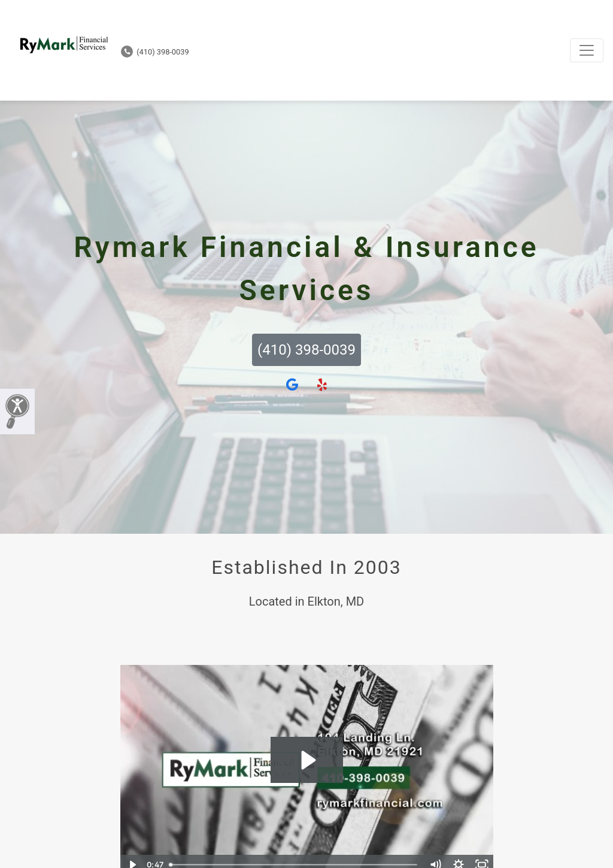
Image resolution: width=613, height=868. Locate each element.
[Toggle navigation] (587, 50)
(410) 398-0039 (155, 52)
